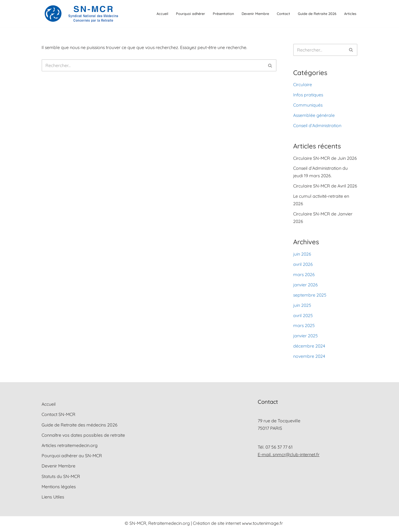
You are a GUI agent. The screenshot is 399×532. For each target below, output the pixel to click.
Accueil (162, 14)
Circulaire (303, 84)
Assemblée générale (314, 115)
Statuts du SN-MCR (61, 478)
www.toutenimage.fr (262, 525)
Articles (350, 14)
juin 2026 (302, 255)
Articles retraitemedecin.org (70, 447)
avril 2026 (303, 265)
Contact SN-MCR (58, 416)
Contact (283, 14)
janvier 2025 (306, 337)
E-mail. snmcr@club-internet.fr (289, 456)
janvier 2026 (306, 286)
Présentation (223, 14)
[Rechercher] (153, 66)
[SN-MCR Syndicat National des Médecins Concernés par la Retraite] (80, 14)
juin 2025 (302, 306)
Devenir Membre (255, 14)
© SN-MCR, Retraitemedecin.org (158, 525)
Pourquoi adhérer (190, 14)
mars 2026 (304, 276)
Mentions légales (59, 488)
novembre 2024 (309, 358)
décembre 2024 (309, 348)
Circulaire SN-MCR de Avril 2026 (325, 187)
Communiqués (308, 105)
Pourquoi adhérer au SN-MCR (72, 457)
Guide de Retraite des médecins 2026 (80, 426)
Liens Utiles (53, 498)
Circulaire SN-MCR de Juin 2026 (325, 158)
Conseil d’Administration (318, 126)
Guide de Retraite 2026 (317, 14)
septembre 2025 (310, 296)
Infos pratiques (308, 95)
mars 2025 (304, 327)
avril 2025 (303, 317)
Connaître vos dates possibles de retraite (83, 437)
